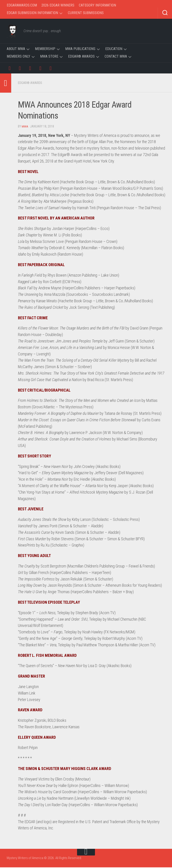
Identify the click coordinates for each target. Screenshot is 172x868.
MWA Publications (80, 49)
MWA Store (49, 56)
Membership (45, 49)
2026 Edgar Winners (58, 5)
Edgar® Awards (81, 56)
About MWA (16, 49)
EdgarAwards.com (22, 5)
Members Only (18, 56)
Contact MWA (116, 56)
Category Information (97, 5)
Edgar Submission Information (32, 13)
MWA (25, 127)
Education (114, 49)
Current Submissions (86, 13)
